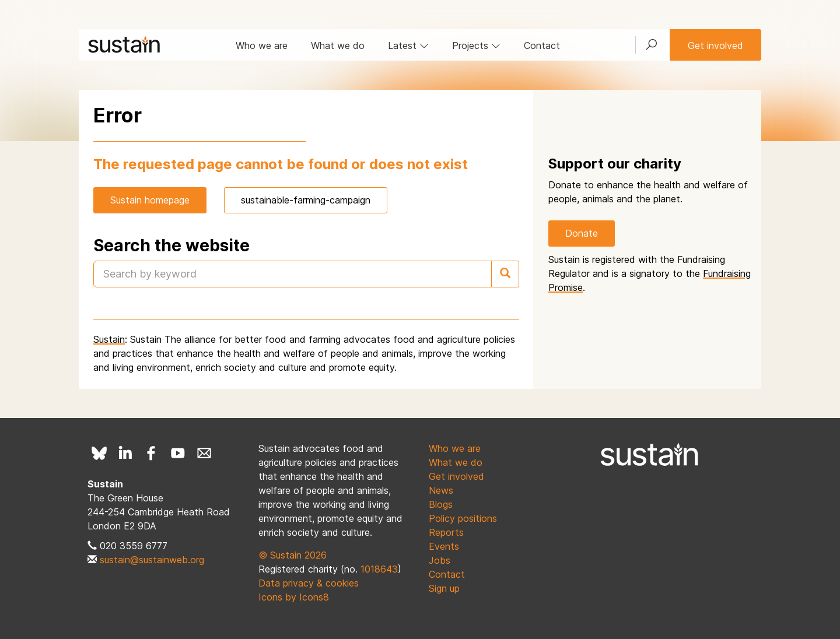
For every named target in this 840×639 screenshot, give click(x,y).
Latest (408, 45)
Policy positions (463, 518)
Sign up (444, 588)
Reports (446, 532)
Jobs (440, 560)
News (441, 490)
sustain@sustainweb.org (152, 560)
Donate (582, 233)
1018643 (379, 569)
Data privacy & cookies (309, 583)
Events (444, 546)
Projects (476, 45)
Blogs (441, 504)
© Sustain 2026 (293, 555)
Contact (542, 45)
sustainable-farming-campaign (306, 200)
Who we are (262, 45)
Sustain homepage (150, 200)
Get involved (715, 45)
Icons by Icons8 (294, 597)
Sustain (109, 339)
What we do (338, 45)
